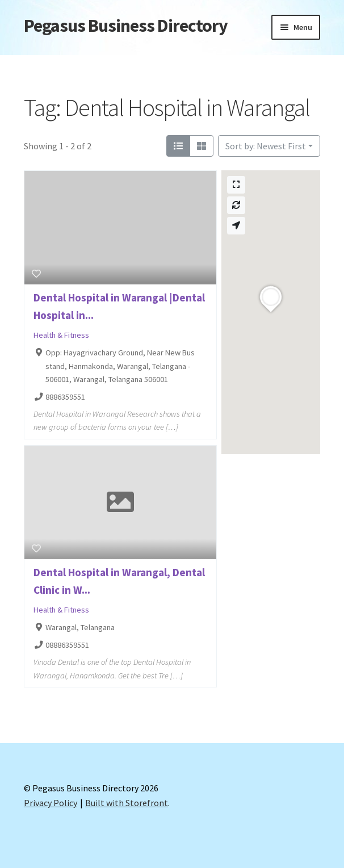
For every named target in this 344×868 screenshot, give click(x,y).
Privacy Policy (51, 803)
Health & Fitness (61, 335)
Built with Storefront (127, 803)
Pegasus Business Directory (126, 26)
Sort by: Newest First (266, 146)
